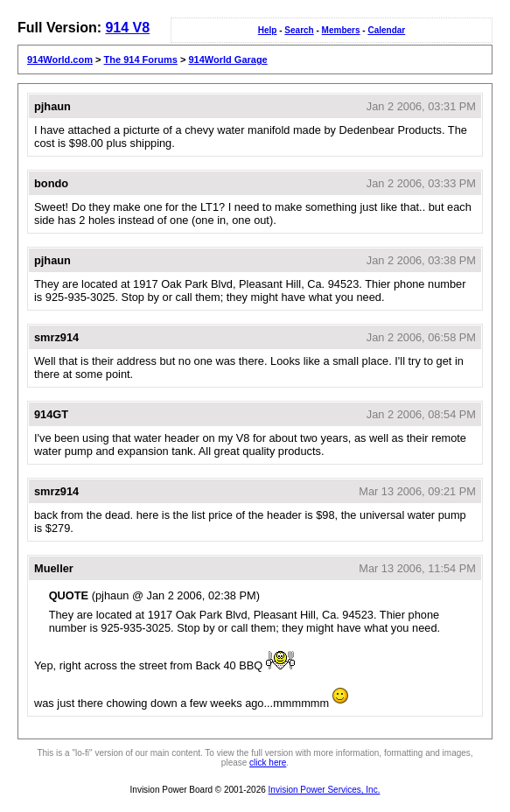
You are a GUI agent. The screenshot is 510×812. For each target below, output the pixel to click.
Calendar (386, 30)
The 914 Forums (141, 59)
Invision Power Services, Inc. (325, 790)
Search (299, 30)
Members (341, 30)
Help (268, 30)
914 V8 (127, 28)
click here (268, 763)
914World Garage (227, 59)
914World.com (60, 59)
